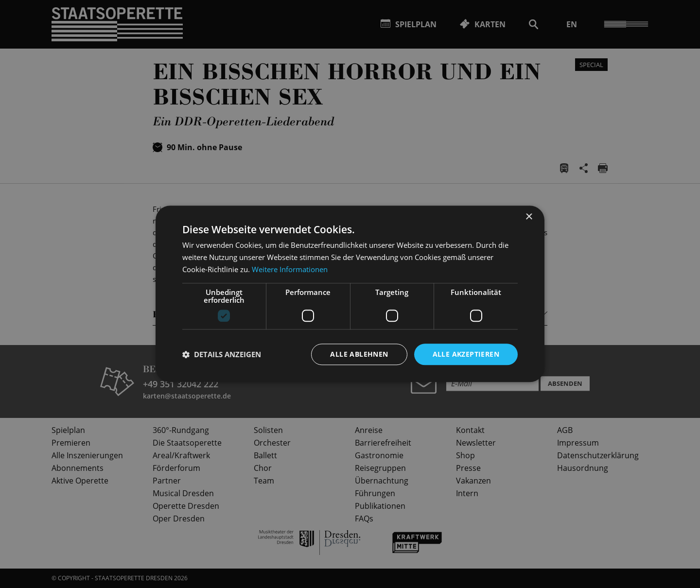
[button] (222, 354)
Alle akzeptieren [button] (466, 354)
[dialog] (350, 294)
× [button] (529, 217)
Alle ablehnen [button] (359, 354)
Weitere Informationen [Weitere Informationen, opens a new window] (290, 269)
